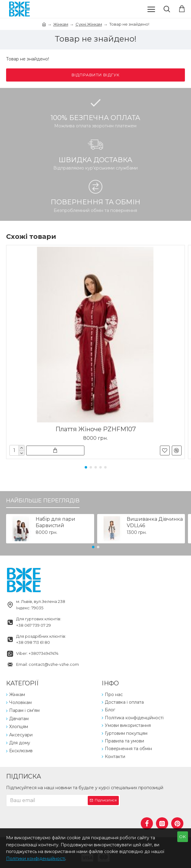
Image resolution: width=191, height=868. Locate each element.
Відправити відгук (96, 75)
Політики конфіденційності (36, 859)
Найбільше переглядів (43, 501)
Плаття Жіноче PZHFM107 (96, 429)
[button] (86, 467)
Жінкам (61, 24)
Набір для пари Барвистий (55, 522)
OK (183, 837)
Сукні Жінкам (89, 24)
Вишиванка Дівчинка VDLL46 (155, 522)
